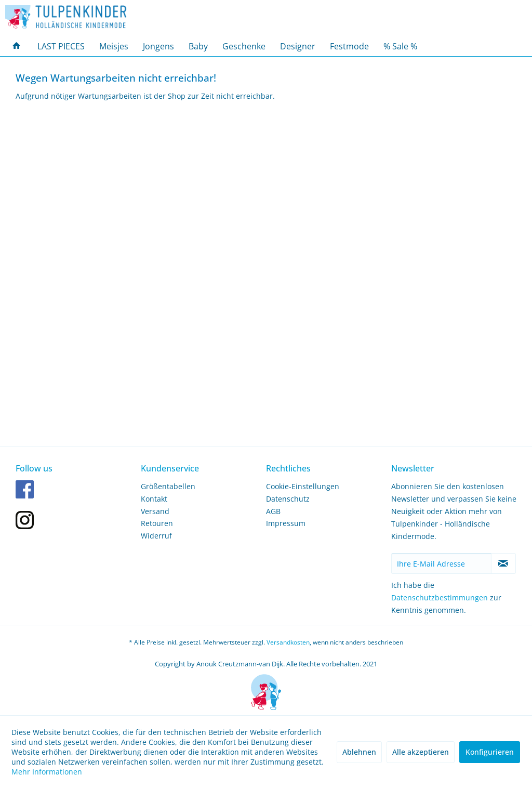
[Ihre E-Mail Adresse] (441, 563)
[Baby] (198, 46)
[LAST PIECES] (61, 46)
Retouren (157, 523)
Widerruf (156, 536)
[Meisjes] (114, 46)
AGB (273, 511)
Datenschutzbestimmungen (440, 597)
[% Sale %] (400, 46)
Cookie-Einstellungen (303, 486)
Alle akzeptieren (421, 752)
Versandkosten (288, 642)
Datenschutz (288, 499)
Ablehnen (359, 752)
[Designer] (298, 46)
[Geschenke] (244, 46)
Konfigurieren (490, 752)
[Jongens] (158, 46)
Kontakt (154, 499)
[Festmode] (349, 46)
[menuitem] (17, 46)
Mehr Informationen (47, 772)
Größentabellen (168, 486)
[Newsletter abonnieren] (503, 563)
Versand (155, 511)
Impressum (286, 523)
